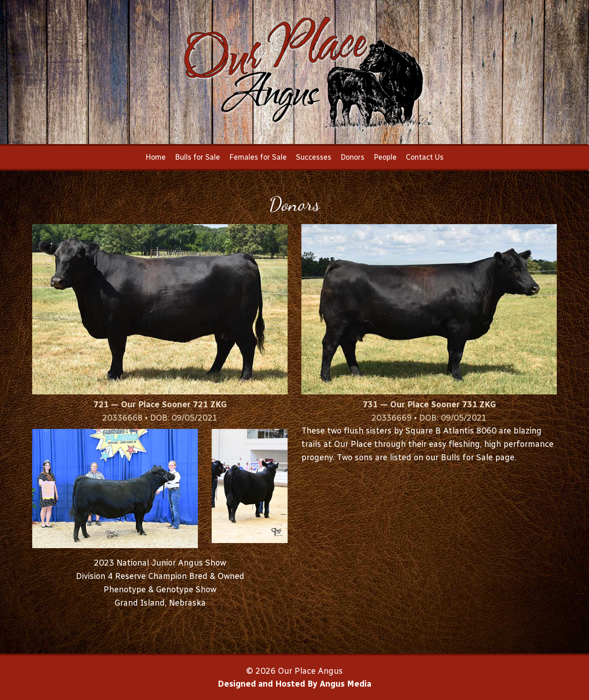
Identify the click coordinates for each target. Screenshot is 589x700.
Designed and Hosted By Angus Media (294, 684)
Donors (352, 157)
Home (156, 157)
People (385, 157)
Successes (314, 157)
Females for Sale (258, 157)
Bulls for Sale (197, 157)
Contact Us (425, 157)
